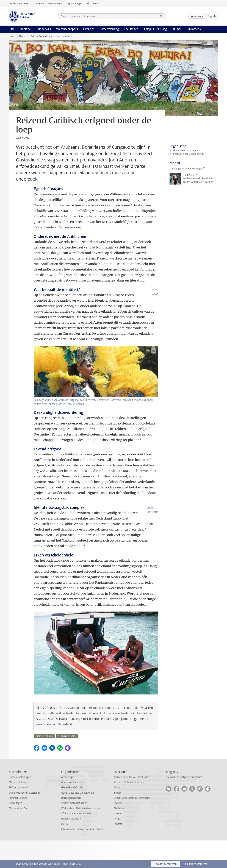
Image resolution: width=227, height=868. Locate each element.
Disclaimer (119, 836)
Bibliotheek (92, 3)
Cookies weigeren (197, 864)
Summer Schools (18, 825)
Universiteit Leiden (20, 3)
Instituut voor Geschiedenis (189, 154)
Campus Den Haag (155, 29)
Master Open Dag (19, 836)
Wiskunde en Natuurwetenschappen (81, 836)
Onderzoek (25, 29)
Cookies (118, 841)
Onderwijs (44, 29)
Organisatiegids (75, 3)
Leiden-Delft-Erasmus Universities (132, 825)
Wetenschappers (67, 29)
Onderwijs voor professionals (25, 820)
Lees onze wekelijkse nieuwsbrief (184, 805)
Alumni (177, 29)
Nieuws (23, 36)
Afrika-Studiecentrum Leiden (77, 841)
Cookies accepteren (166, 864)
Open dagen (16, 831)
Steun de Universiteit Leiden (129, 810)
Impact (117, 820)
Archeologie (68, 805)
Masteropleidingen (19, 810)
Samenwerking (109, 29)
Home (12, 36)
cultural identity (67, 764)
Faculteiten (131, 29)
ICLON (65, 852)
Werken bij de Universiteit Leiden (131, 805)
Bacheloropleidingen (20, 805)
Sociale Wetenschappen (74, 831)
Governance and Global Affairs (78, 820)
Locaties (118, 831)
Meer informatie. (72, 864)
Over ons (89, 29)
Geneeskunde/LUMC (72, 815)
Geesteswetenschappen (187, 150)
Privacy (117, 846)
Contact (118, 852)
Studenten (39, 3)
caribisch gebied (44, 764)
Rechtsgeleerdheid (71, 825)
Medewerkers (55, 3)
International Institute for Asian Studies (83, 857)
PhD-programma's (19, 815)
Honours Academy (71, 846)
